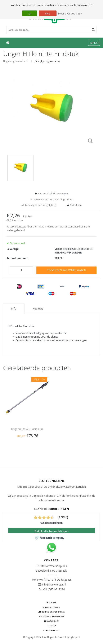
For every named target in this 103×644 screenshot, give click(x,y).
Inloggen (51, 603)
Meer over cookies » (70, 14)
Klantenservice (51, 630)
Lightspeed (75, 637)
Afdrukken (76, 205)
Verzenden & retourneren (51, 612)
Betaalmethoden (51, 607)
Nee (48, 14)
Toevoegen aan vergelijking (40, 205)
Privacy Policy (51, 621)
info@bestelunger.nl (54, 585)
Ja (30, 14)
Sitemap (52, 626)
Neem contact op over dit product (53, 199)
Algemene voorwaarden (51, 616)
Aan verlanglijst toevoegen (53, 193)
